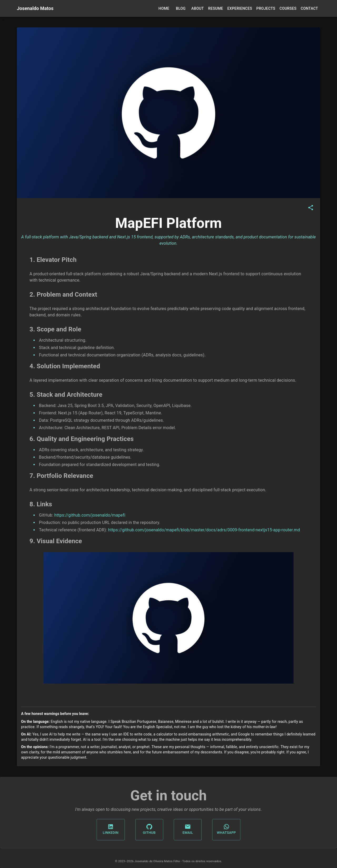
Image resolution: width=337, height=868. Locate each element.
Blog (181, 8)
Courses (288, 8)
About (198, 8)
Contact (309, 8)
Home (164, 8)
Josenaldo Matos (35, 8)
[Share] (311, 208)
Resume (216, 8)
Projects (266, 8)
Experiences (240, 8)
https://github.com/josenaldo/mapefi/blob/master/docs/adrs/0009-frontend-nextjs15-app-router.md (204, 530)
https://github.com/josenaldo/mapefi (90, 515)
